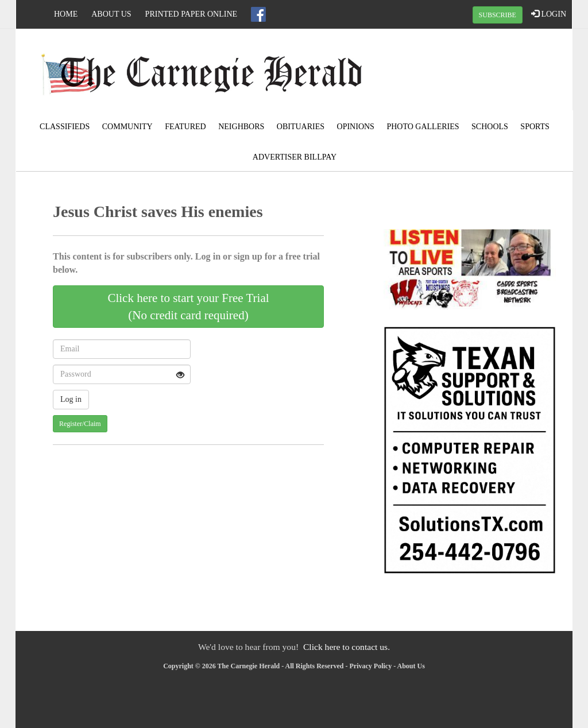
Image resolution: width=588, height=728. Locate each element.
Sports (535, 127)
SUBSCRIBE (498, 15)
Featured (185, 127)
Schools (490, 127)
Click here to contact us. (347, 647)
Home (66, 14)
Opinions (356, 127)
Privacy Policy (371, 666)
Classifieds (65, 127)
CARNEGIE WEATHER (479, 72)
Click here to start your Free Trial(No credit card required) (188, 307)
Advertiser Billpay (295, 157)
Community (127, 127)
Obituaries (301, 127)
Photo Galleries (423, 127)
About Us (111, 14)
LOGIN (549, 14)
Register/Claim (80, 424)
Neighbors (241, 127)
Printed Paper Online (192, 14)
